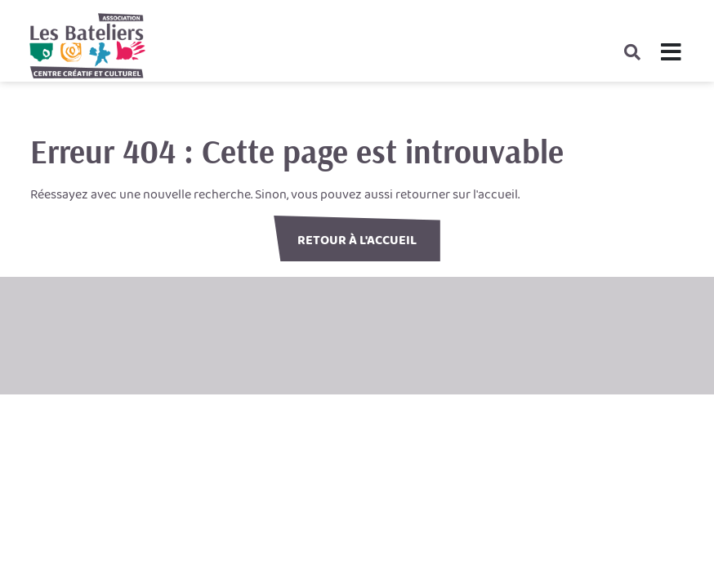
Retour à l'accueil (357, 241)
